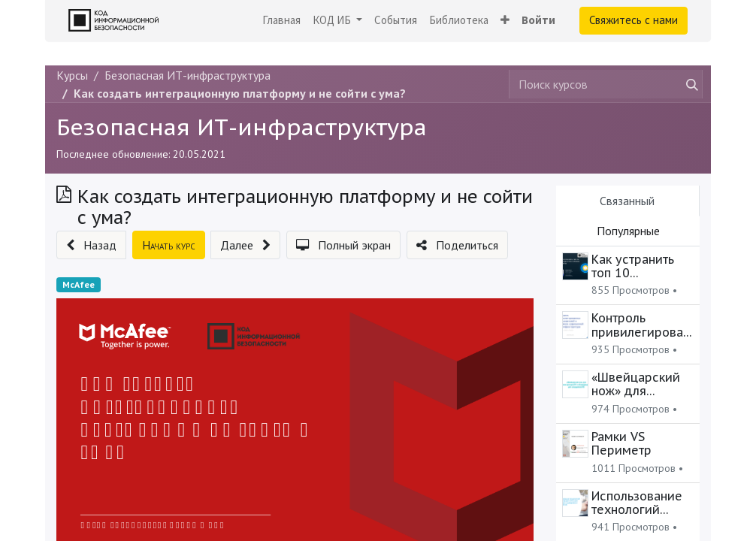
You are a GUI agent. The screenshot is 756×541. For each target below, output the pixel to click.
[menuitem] (281, 21)
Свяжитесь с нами (634, 20)
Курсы (72, 75)
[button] (505, 21)
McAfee (79, 284)
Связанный (627, 201)
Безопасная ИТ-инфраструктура (242, 127)
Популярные (628, 231)
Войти (538, 20)
